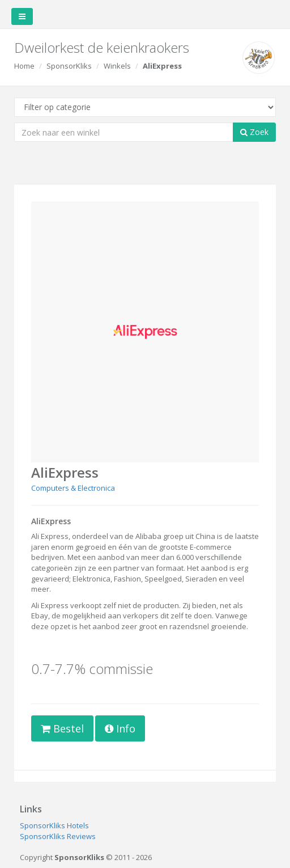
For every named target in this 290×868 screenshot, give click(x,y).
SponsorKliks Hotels (54, 825)
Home (24, 66)
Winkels (117, 66)
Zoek (254, 132)
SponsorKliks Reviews (58, 836)
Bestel (62, 728)
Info (120, 728)
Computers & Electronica (73, 488)
